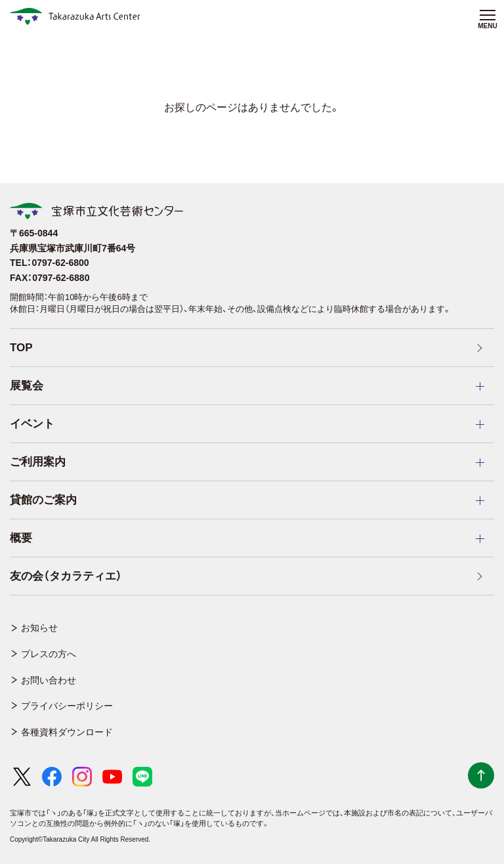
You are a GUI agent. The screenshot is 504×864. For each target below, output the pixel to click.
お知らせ (39, 628)
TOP (21, 348)
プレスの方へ (49, 654)
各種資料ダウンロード (67, 732)
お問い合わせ (49, 680)
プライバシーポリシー (67, 706)
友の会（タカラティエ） (66, 576)
